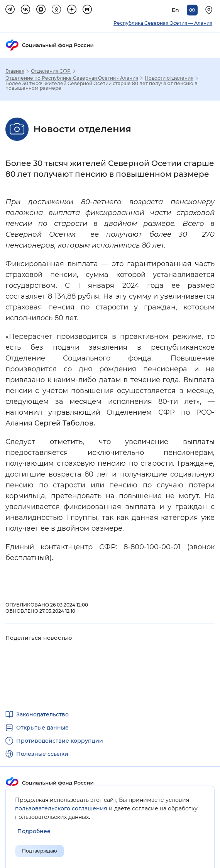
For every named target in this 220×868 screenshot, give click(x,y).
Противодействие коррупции (60, 741)
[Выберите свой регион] (210, 10)
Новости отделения (169, 78)
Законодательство (42, 714)
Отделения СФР (51, 71)
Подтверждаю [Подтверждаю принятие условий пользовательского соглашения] (40, 851)
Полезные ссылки (42, 754)
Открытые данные (42, 728)
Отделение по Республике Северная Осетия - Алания (72, 78)
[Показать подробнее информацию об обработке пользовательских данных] (34, 831)
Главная (15, 71)
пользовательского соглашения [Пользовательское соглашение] (61, 808)
